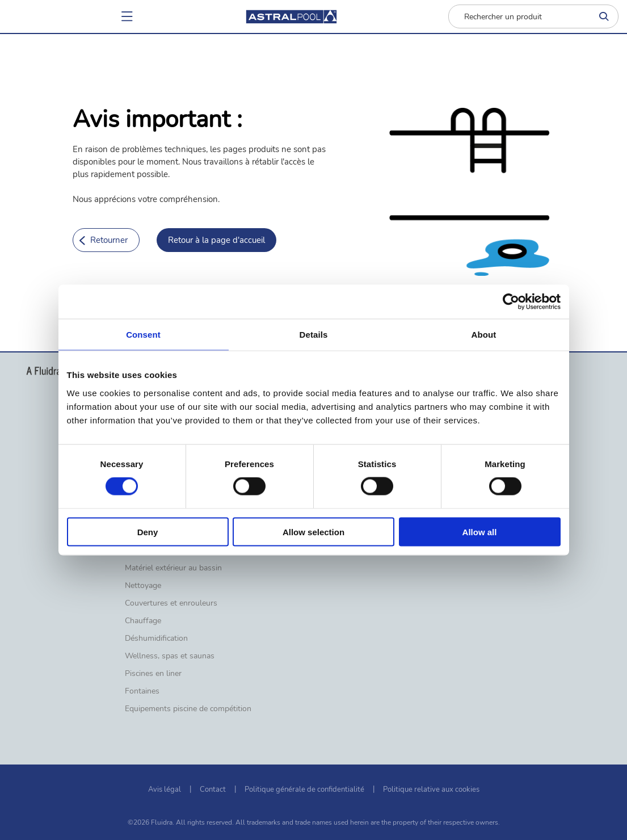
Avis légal (165, 789)
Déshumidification (156, 639)
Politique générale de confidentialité (304, 789)
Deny (148, 532)
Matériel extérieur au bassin (173, 568)
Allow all (480, 532)
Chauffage (143, 621)
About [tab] (484, 335)
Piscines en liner (153, 674)
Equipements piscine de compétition (188, 709)
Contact (213, 789)
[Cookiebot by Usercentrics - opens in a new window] (511, 302)
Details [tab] (314, 335)
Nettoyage (143, 586)
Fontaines (142, 691)
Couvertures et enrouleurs (171, 603)
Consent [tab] (143, 335)
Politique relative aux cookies (431, 789)
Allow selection (313, 532)
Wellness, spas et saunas (170, 656)
